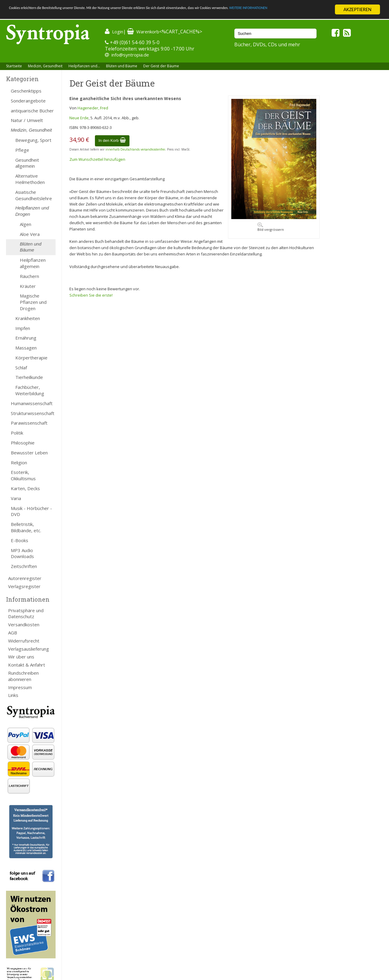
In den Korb (112, 140)
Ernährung (26, 338)
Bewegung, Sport (33, 140)
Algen (26, 224)
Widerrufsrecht (24, 641)
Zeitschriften (24, 566)
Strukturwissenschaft (33, 413)
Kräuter (28, 286)
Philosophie (23, 443)
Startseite (14, 66)
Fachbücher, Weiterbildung (30, 390)
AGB (13, 633)
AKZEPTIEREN (357, 9)
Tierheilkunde (29, 377)
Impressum (20, 687)
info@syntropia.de (130, 55)
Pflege (22, 150)
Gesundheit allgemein (27, 163)
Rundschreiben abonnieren (23, 676)
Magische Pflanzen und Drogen (33, 302)
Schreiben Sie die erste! (91, 295)
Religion (19, 463)
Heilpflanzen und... (84, 66)
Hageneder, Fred (93, 108)
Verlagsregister (24, 586)
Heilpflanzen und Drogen (32, 211)
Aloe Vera (30, 234)
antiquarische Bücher (32, 111)
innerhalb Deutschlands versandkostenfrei (135, 149)
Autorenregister (25, 578)
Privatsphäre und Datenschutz (26, 614)
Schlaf (21, 368)
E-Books (20, 540)
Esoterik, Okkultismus (23, 475)
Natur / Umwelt (27, 120)
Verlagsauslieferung (29, 649)
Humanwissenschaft (32, 403)
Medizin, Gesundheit (45, 66)
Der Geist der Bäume (161, 66)
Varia (16, 498)
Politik (17, 433)
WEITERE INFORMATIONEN (37, 15)
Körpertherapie (31, 358)
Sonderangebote (28, 101)
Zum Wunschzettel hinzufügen (97, 159)
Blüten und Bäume (122, 66)
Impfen (23, 328)
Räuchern (29, 276)
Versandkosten (24, 624)
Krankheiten (28, 318)
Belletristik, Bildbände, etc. (26, 527)
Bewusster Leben (29, 453)
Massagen (26, 348)
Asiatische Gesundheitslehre (34, 195)
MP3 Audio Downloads (22, 553)
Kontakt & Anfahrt (27, 665)
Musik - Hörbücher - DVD (31, 511)
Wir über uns (21, 657)
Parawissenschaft (29, 423)
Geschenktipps (26, 91)
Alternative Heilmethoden (30, 179)
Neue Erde (79, 118)
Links (13, 695)
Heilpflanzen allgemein (33, 263)
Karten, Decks (25, 488)
